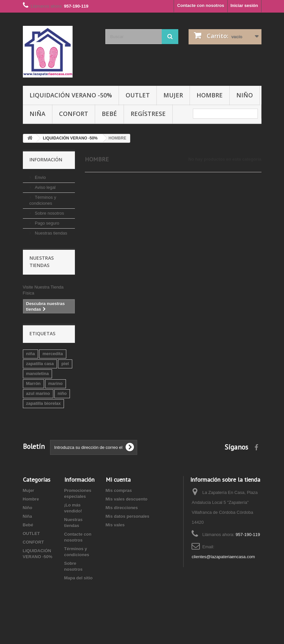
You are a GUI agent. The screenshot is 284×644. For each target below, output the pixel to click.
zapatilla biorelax (44, 403)
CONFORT (74, 114)
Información (46, 160)
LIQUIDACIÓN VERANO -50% (71, 95)
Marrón (33, 383)
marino (56, 383)
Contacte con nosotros (201, 5)
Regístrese (148, 114)
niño (62, 393)
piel (65, 364)
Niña (37, 114)
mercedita (53, 354)
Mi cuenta (118, 480)
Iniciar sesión (244, 5)
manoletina (38, 374)
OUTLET (138, 95)
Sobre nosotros (49, 213)
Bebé (109, 114)
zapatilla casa (40, 364)
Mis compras (119, 490)
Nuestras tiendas (51, 233)
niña (31, 354)
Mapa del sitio (79, 578)
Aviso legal (45, 187)
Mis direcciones (122, 508)
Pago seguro (47, 223)
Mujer (173, 95)
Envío (40, 177)
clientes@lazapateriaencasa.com (223, 557)
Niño (245, 95)
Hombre (210, 95)
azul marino (38, 393)
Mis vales (115, 525)
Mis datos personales (128, 516)
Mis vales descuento (127, 499)
